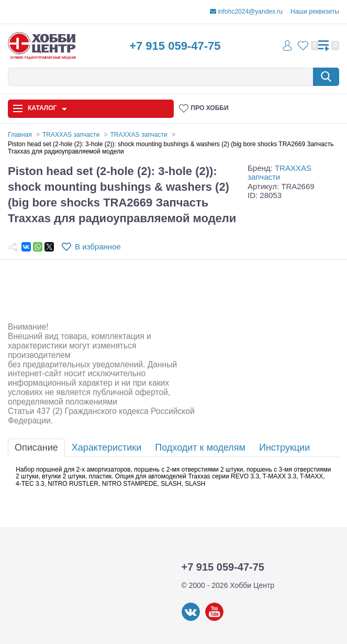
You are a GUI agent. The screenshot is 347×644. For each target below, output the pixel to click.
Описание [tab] (36, 447)
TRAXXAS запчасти (279, 172)
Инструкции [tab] (284, 447)
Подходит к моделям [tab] (200, 447)
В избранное (98, 247)
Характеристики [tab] (107, 447)
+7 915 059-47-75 (175, 46)
